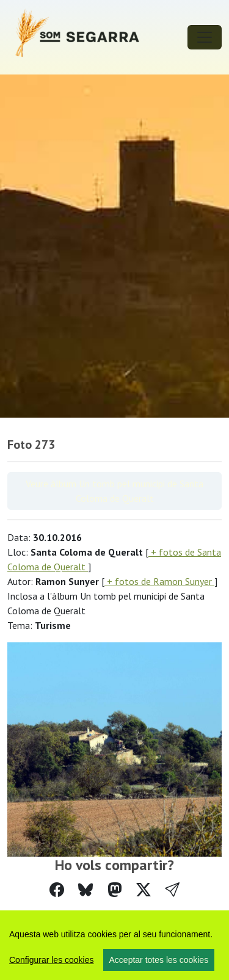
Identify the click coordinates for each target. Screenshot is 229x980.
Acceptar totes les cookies (159, 960)
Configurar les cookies (52, 960)
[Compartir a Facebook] (57, 890)
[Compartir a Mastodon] (115, 890)
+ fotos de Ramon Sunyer (159, 581)
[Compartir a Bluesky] (85, 890)
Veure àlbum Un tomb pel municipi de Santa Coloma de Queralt (114, 491)
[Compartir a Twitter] (144, 890)
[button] (172, 890)
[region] (114, 945)
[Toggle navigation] (205, 37)
